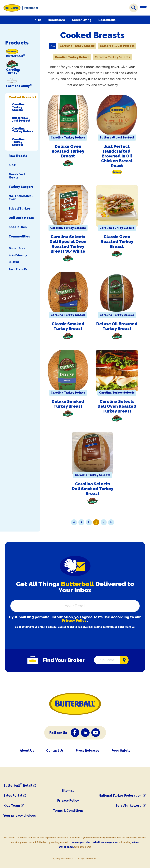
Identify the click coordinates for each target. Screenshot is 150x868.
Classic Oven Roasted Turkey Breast (117, 242)
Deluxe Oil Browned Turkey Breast (117, 326)
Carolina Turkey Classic (18, 107)
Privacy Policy (74, 621)
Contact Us (55, 750)
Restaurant (107, 20)
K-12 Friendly (18, 255)
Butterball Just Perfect (21, 119)
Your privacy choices (20, 815)
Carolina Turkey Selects (18, 142)
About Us (27, 750)
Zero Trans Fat (19, 269)
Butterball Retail (18, 786)
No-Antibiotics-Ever (21, 198)
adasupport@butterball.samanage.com (95, 842)
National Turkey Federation (120, 796)
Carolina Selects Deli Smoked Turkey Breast (93, 489)
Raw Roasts (18, 156)
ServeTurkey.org (129, 806)
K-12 (38, 20)
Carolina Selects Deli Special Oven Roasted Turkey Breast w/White (68, 244)
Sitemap (68, 790)
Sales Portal (13, 796)
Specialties (18, 227)
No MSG (14, 262)
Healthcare (56, 20)
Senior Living (82, 20)
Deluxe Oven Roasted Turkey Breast (68, 151)
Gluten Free (17, 248)
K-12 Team (12, 806)
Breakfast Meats (17, 176)
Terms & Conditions (68, 810)
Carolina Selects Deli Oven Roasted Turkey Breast (117, 406)
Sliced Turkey (20, 209)
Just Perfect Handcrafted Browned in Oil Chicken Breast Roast (117, 156)
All (53, 46)
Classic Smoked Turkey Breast (68, 326)
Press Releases (88, 750)
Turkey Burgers (21, 187)
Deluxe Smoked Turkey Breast (68, 404)
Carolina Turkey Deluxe (23, 130)
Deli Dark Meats (21, 218)
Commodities (19, 236)
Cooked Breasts (22, 97)
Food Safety (121, 750)
